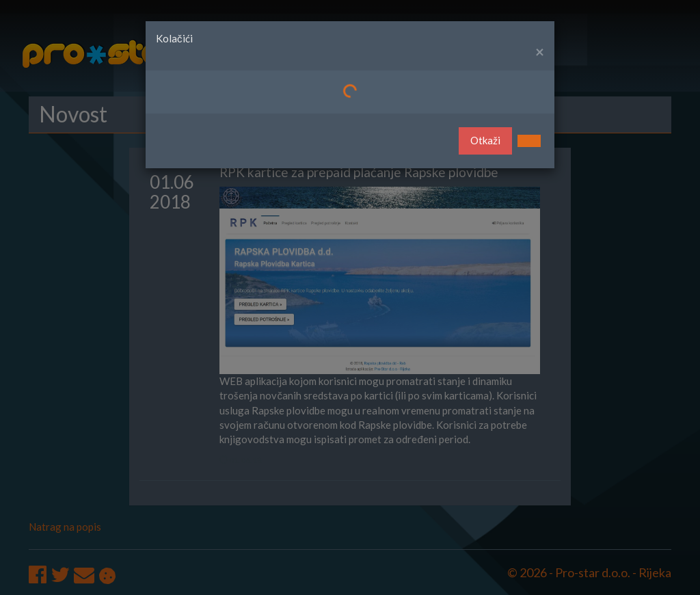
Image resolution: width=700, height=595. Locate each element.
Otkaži (485, 140)
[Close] (540, 52)
